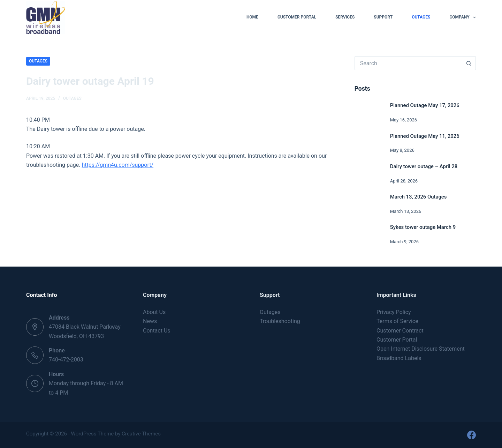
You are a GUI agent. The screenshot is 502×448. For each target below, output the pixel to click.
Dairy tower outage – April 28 (424, 166)
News (150, 321)
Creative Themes (141, 434)
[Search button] (469, 63)
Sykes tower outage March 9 (423, 227)
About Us (154, 312)
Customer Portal (297, 17)
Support (383, 17)
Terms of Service (397, 321)
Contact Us (157, 331)
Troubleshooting (280, 321)
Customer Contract (400, 331)
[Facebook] (471, 435)
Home (252, 17)
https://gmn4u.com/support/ (117, 165)
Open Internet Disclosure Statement (421, 349)
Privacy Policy (394, 312)
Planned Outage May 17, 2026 (425, 105)
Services (345, 17)
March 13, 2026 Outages (419, 197)
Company (463, 17)
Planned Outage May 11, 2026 (425, 136)
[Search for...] (408, 63)
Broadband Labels (399, 358)
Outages (421, 17)
